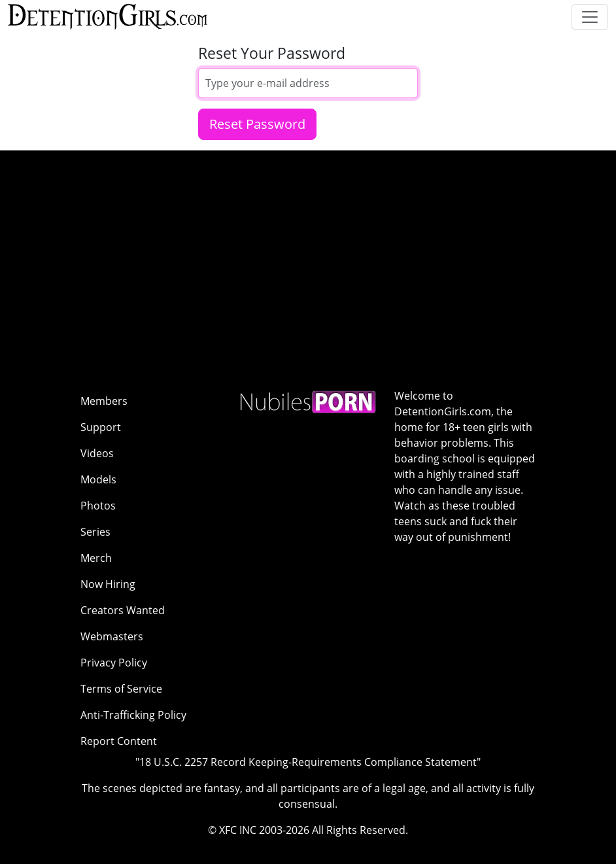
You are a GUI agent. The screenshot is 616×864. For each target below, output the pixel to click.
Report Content (119, 741)
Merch (96, 558)
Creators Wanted (123, 610)
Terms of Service (121, 689)
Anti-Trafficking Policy (133, 715)
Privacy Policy (114, 663)
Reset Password (257, 124)
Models (98, 479)
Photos (98, 506)
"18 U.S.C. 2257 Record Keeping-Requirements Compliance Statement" (308, 762)
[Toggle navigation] (590, 17)
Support (101, 427)
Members (104, 401)
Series (95, 532)
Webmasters (112, 636)
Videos (97, 453)
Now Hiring (108, 584)
